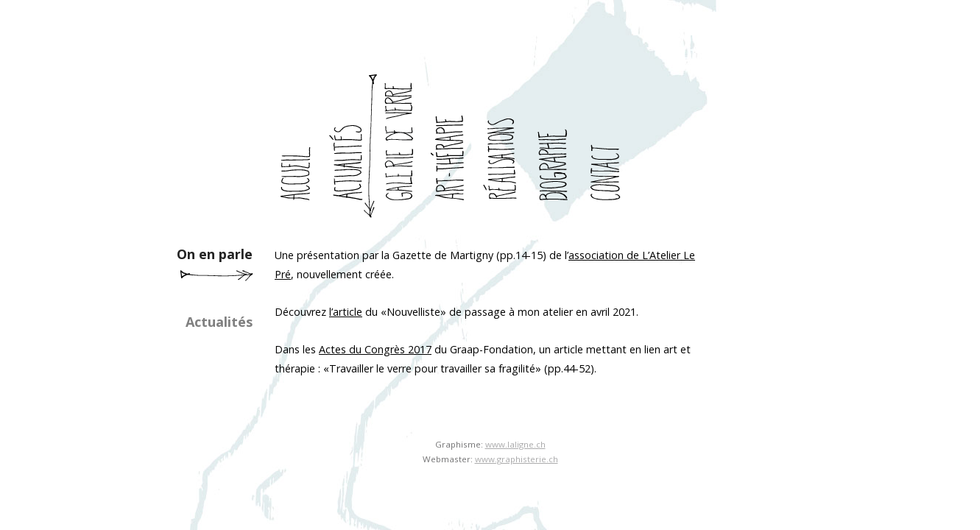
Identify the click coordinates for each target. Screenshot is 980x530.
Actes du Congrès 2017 (375, 349)
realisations (507, 146)
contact (610, 146)
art (455, 146)
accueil (300, 146)
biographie (558, 146)
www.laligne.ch (515, 444)
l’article (346, 312)
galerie (403, 146)
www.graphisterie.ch (517, 459)
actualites (352, 146)
